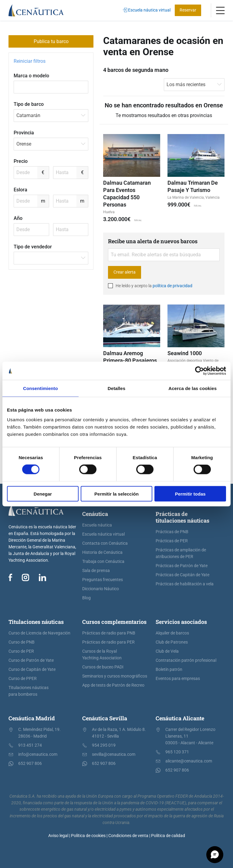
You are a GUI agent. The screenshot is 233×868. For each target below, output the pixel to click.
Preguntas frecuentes (103, 580)
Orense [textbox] (24, 144)
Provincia (24, 133)
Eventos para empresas (178, 679)
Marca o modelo (31, 76)
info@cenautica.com (38, 754)
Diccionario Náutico (101, 589)
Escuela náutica (97, 525)
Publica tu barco (51, 41)
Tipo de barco (29, 104)
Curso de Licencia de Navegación (39, 633)
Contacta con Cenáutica (105, 543)
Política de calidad (168, 836)
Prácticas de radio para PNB (109, 633)
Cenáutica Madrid (32, 718)
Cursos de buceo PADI (103, 667)
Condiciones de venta (128, 836)
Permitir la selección (116, 494)
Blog (86, 598)
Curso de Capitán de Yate (32, 670)
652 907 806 (30, 764)
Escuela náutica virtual (147, 10)
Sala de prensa (96, 571)
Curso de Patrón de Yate (31, 660)
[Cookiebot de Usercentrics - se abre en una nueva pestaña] (199, 371)
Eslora (20, 190)
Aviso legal (58, 836)
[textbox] (51, 258)
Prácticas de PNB (172, 532)
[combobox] (51, 116)
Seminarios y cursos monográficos (115, 676)
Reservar (188, 10)
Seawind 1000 (185, 353)
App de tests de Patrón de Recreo (113, 685)
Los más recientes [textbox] (186, 84)
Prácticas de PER (172, 541)
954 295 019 (104, 745)
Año (18, 218)
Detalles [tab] (116, 388)
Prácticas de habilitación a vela (185, 584)
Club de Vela (167, 651)
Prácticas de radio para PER (108, 642)
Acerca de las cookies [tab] (192, 388)
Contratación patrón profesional (186, 660)
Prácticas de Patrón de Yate (182, 566)
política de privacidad (172, 286)
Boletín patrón (169, 670)
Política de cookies (88, 836)
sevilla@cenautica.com (114, 754)
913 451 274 (30, 745)
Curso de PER (21, 651)
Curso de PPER (23, 679)
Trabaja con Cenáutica (103, 562)
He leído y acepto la (150, 286)
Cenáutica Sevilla (105, 718)
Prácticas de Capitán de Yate (182, 575)
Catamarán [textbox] (28, 115)
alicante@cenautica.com (189, 761)
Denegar (43, 494)
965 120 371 (177, 752)
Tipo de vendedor (33, 247)
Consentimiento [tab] (41, 388)
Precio (21, 161)
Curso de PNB (22, 642)
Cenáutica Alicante (180, 718)
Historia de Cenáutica (102, 552)
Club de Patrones (172, 642)
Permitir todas (190, 494)
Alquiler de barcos (172, 633)
